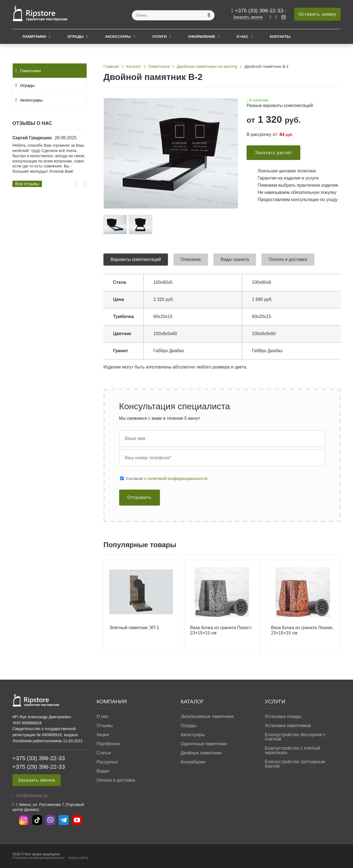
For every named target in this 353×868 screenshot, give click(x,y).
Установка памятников (288, 726)
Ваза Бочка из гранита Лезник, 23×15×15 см (302, 630)
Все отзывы (27, 184)
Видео (103, 771)
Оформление (202, 37)
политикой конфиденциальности (178, 479)
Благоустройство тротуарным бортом (295, 764)
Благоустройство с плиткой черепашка (292, 751)
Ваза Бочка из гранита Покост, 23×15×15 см (221, 630)
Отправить (140, 497)
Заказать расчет (273, 153)
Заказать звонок (248, 17)
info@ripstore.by (32, 796)
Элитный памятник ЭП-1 (134, 628)
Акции (103, 735)
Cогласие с (167, 479)
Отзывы (105, 726)
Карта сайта (78, 858)
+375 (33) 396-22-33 (260, 11)
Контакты (280, 37)
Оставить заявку (317, 14)
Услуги (159, 37)
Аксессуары (118, 37)
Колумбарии (193, 762)
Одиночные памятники (204, 744)
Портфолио (108, 744)
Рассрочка (107, 762)
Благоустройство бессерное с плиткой (295, 737)
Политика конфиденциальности (38, 858)
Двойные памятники (201, 753)
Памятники (34, 37)
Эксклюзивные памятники (207, 717)
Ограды (76, 37)
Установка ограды (283, 717)
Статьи (104, 753)
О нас (243, 37)
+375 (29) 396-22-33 (39, 767)
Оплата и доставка (116, 780)
